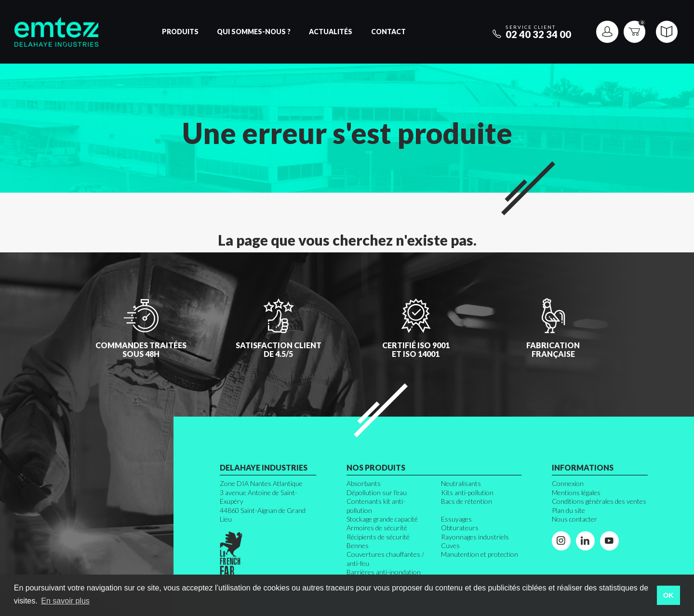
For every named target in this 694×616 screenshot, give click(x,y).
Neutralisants (461, 483)
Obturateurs (460, 528)
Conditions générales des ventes (599, 501)
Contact (388, 32)
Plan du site (568, 510)
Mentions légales (576, 492)
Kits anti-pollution (467, 492)
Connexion (568, 483)
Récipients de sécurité (378, 537)
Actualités (331, 32)
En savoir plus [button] (65, 601)
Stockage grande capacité (382, 519)
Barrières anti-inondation (384, 572)
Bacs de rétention (467, 501)
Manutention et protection (480, 554)
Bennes (358, 545)
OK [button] (668, 595)
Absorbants (364, 483)
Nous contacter (574, 519)
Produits (180, 32)
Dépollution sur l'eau (377, 492)
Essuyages (456, 519)
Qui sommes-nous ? (254, 32)
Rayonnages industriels (475, 537)
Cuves (450, 545)
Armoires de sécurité (377, 528)
